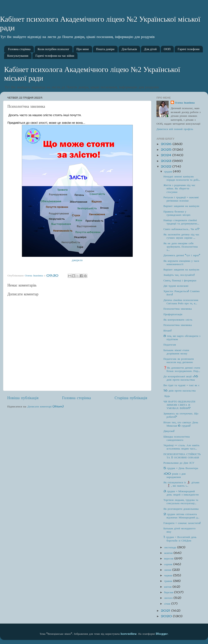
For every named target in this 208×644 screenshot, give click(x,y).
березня (169, 592)
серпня (169, 564)
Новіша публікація (23, 398)
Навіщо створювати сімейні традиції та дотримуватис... (181, 222)
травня (169, 581)
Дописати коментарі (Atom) (46, 406)
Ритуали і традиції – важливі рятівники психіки (181, 199)
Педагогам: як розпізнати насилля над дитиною (179, 360)
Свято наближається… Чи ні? (181, 229)
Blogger (162, 634)
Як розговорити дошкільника (181, 509)
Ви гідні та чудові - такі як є (182, 385)
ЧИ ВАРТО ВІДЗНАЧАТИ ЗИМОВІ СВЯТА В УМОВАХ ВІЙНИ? (179, 405)
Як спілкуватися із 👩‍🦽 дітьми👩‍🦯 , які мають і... (181, 484)
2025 (167, 150)
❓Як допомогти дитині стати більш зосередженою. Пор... (182, 369)
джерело (77, 260)
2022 (167, 166)
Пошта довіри (105, 49)
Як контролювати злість (178, 320)
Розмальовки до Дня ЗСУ (179, 463)
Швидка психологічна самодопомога (177, 438)
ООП (167, 49)
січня (168, 604)
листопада (171, 547)
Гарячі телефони (189, 49)
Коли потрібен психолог (54, 49)
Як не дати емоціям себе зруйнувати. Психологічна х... (181, 247)
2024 (167, 155)
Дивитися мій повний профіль (175, 129)
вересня (169, 558)
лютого (169, 598)
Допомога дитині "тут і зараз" (182, 255)
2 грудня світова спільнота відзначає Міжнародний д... (182, 516)
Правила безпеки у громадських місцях (177, 213)
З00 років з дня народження (175, 475)
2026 (167, 144)
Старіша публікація (131, 398)
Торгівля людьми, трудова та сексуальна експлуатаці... (181, 501)
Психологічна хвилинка (178, 309)
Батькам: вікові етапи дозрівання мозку (176, 352)
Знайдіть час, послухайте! (179, 275)
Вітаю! (167, 330)
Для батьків (129, 49)
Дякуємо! (169, 431)
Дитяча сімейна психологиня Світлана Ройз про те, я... (181, 302)
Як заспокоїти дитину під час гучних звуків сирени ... (181, 236)
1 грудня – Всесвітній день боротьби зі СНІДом (180, 539)
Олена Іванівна (185, 103)
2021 (166, 611)
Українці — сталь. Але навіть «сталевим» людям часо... (182, 447)
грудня (169, 171)
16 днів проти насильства (180, 390)
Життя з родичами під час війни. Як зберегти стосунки (179, 188)
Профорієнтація (173, 314)
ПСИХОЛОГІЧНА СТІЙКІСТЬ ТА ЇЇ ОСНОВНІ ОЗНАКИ (182, 456)
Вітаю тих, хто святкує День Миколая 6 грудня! (181, 424)
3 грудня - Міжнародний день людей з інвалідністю (181, 493)
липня (168, 570)
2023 (167, 161)
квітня (168, 587)
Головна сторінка (19, 49)
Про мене (83, 49)
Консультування (18, 56)
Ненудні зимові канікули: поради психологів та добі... (182, 178)
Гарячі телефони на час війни (55, 56)
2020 (167, 616)
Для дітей (150, 49)
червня (169, 575)
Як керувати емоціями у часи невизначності (181, 262)
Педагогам (170, 344)
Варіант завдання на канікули (181, 206)
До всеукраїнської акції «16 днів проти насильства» (181, 378)
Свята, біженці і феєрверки (180, 280)
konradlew (129, 634)
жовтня (169, 553)
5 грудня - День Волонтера (181, 468)
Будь (167, 396)
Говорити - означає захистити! (182, 523)
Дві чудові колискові (176, 286)
